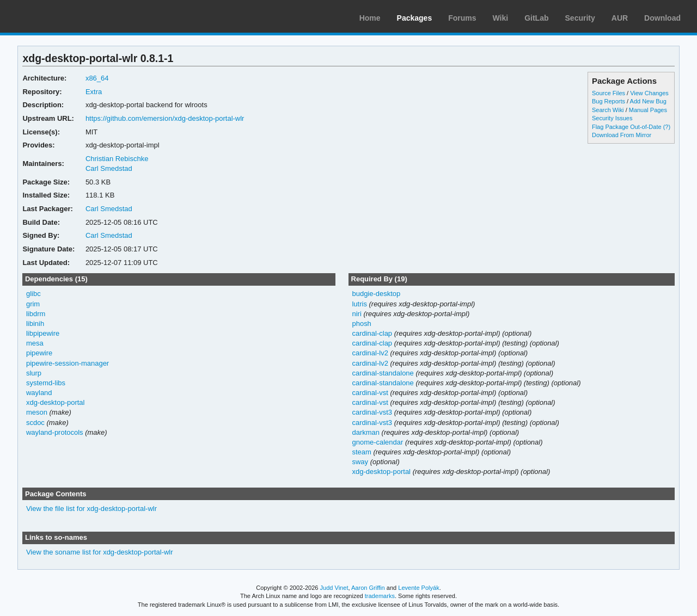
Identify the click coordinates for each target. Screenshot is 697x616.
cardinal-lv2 (370, 353)
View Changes (649, 93)
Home (370, 18)
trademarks (380, 596)
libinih (35, 324)
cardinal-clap (372, 333)
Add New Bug (648, 101)
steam (361, 452)
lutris (359, 304)
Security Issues (612, 118)
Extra (94, 92)
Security (580, 18)
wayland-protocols (55, 432)
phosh (361, 324)
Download (662, 18)
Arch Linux (60, 16)
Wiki (501, 18)
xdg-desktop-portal (56, 402)
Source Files (609, 93)
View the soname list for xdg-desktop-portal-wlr (100, 552)
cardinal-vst (370, 393)
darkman (366, 432)
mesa (35, 343)
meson (37, 412)
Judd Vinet (334, 588)
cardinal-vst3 (372, 412)
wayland (39, 393)
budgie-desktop (376, 294)
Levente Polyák (418, 588)
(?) (667, 127)
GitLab (536, 18)
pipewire (39, 353)
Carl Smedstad (109, 168)
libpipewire (43, 333)
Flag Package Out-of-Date (627, 127)
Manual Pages (648, 110)
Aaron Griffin (368, 588)
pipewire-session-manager (68, 363)
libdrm (36, 314)
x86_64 (97, 78)
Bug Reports (609, 101)
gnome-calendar (377, 442)
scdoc (35, 423)
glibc (33, 294)
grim (33, 304)
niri (356, 314)
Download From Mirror (622, 135)
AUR (620, 18)
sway (360, 462)
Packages (415, 18)
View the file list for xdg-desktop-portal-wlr (91, 509)
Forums (462, 18)
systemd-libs (46, 383)
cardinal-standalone (383, 373)
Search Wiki (608, 110)
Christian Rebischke (117, 159)
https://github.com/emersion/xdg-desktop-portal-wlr (165, 118)
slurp (34, 373)
